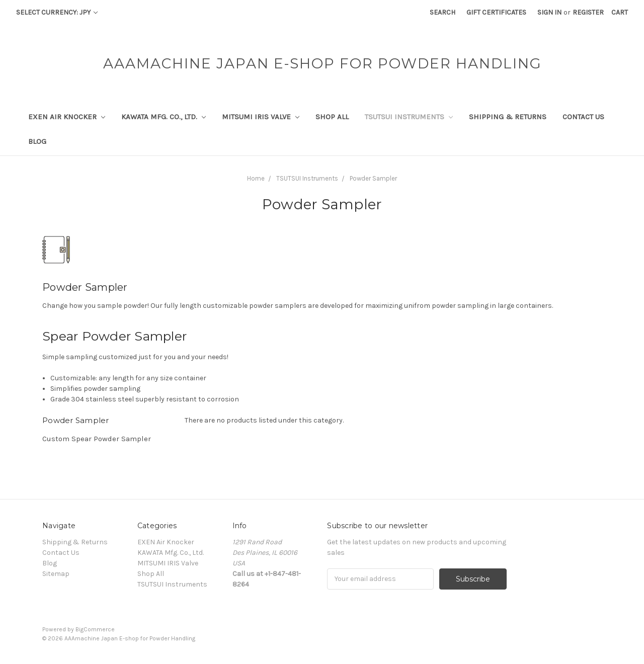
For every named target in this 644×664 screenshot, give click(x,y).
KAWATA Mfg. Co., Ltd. (164, 117)
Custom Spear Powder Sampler (97, 439)
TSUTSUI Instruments (409, 117)
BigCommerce (95, 629)
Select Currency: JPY (57, 12)
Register (588, 12)
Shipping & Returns (508, 117)
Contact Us (583, 117)
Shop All (332, 117)
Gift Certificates (496, 12)
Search (442, 12)
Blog (37, 141)
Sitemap (56, 574)
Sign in (549, 12)
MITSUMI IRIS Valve (261, 117)
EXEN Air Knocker (67, 117)
